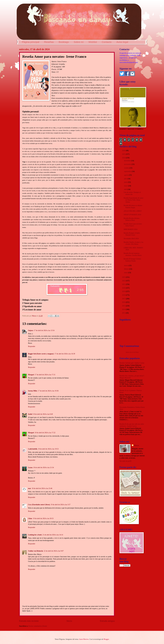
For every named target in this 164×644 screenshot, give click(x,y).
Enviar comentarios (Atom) (38, 626)
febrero (127, 269)
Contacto (107, 42)
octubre (127, 168)
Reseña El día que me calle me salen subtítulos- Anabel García (132, 425)
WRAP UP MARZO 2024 (132, 215)
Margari (31, 375)
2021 (124, 284)
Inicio (69, 621)
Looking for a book (35, 535)
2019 (124, 291)
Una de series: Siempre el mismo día (132, 193)
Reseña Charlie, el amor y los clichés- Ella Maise (133, 243)
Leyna (30, 468)
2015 (124, 306)
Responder (32, 346)
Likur (30, 518)
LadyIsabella (33, 449)
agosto (126, 175)
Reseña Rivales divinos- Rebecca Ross (132, 219)
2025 (124, 154)
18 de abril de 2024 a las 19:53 (48, 449)
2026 (124, 151)
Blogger (106, 639)
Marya (136, 445)
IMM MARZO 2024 (130, 229)
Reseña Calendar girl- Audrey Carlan (132, 363)
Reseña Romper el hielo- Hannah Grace (132, 234)
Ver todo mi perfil (125, 461)
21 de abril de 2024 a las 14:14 (53, 535)
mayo (126, 186)
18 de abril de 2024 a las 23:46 (42, 488)
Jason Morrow (84, 639)
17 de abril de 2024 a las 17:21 (45, 375)
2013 (124, 313)
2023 (124, 277)
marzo (126, 265)
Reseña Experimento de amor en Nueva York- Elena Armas (133, 200)
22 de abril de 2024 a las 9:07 (54, 551)
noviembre (128, 164)
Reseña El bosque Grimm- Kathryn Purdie (132, 260)
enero (126, 273)
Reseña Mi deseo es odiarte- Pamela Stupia (133, 206)
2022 (124, 281)
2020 (124, 288)
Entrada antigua (107, 621)
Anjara (31, 330)
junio (126, 182)
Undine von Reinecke (36, 551)
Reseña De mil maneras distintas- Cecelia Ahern (133, 254)
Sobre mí (79, 42)
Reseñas (49, 42)
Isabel (30, 414)
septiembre (128, 171)
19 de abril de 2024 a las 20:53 (43, 518)
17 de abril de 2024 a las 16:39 (65, 354)
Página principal (31, 42)
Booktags (64, 42)
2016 (124, 302)
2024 (124, 158)
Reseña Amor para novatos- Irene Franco (133, 225)
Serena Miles (33, 391)
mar (30, 488)
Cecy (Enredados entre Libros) (39, 505)
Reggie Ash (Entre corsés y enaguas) (41, 354)
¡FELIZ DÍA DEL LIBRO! (133, 211)
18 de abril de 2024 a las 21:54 (44, 468)
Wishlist (93, 42)
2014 (124, 309)
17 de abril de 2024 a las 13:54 (44, 330)
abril (126, 189)
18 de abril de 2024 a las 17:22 (45, 433)
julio (126, 179)
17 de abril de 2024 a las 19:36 (48, 391)
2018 (124, 295)
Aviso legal (122, 42)
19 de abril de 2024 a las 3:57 (61, 505)
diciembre (128, 161)
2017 (124, 299)
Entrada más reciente (29, 621)
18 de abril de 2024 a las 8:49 (43, 414)
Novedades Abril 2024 (131, 239)
